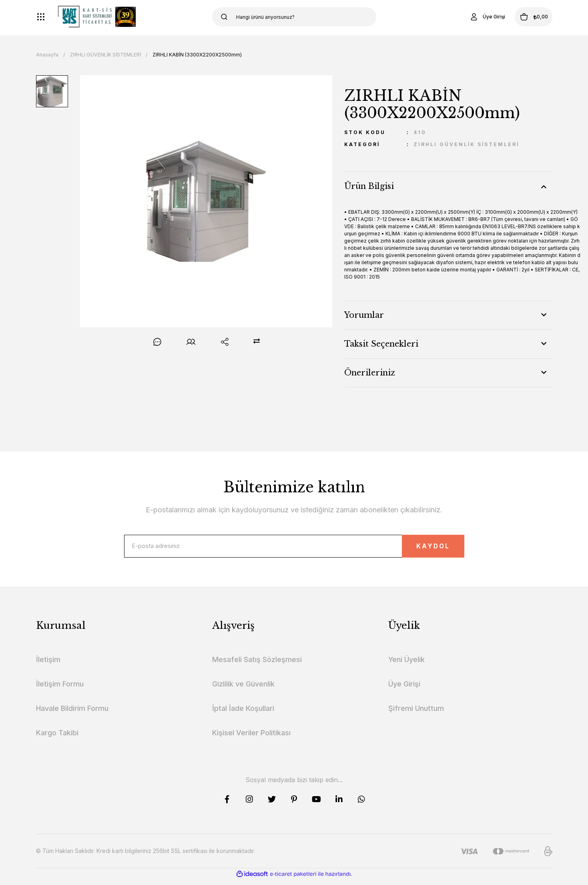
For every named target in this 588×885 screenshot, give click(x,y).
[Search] (294, 17)
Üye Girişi (404, 689)
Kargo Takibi (57, 738)
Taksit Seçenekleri (381, 344)
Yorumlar (364, 315)
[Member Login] (472, 17)
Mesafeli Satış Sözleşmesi (257, 665)
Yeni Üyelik (406, 665)
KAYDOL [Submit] (420, 549)
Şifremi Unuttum (416, 713)
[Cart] (526, 17)
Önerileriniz (370, 373)
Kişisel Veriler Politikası (251, 738)
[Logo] (97, 17)
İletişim (48, 665)
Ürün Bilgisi (369, 186)
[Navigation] (41, 17)
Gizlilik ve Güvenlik (243, 689)
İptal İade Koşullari (243, 713)
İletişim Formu (60, 689)
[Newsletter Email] (294, 549)
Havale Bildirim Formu (72, 713)
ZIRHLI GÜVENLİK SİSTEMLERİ (466, 144)
